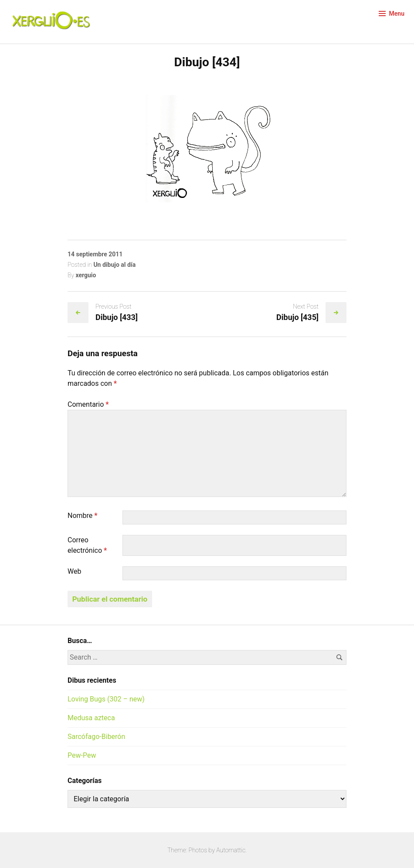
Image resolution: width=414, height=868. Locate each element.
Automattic (231, 850)
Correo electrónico (87, 545)
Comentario (88, 404)
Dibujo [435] (297, 317)
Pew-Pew (82, 755)
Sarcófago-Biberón (96, 737)
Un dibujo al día (114, 265)
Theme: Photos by (192, 850)
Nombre (83, 516)
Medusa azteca (91, 718)
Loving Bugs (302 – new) (106, 699)
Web (74, 571)
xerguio (86, 275)
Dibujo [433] (117, 317)
